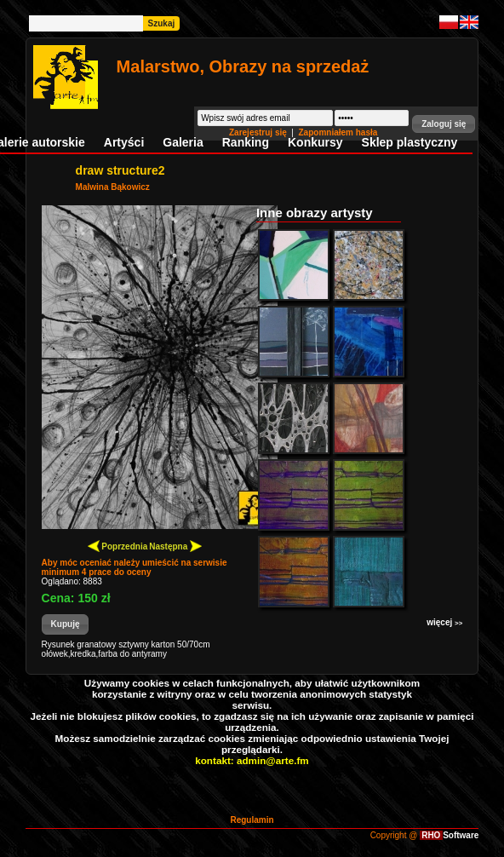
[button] (444, 124)
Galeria (183, 142)
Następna (175, 546)
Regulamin (252, 820)
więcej (444, 622)
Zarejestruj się (259, 132)
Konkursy (315, 142)
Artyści (124, 142)
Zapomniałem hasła (338, 132)
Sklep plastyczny (410, 142)
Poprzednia (118, 546)
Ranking (246, 142)
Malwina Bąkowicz (113, 187)
